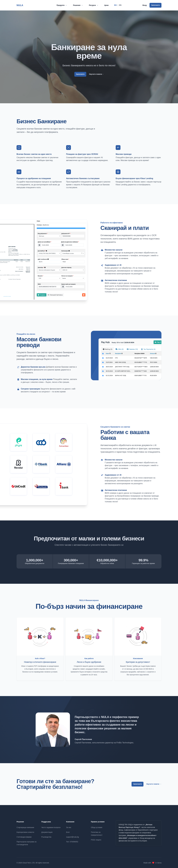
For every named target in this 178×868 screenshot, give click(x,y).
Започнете (155, 5)
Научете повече (96, 74)
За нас (69, 827)
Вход (145, 5)
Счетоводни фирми (24, 837)
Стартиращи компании (25, 827)
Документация (47, 832)
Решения (78, 5)
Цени (106, 5)
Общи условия (97, 827)
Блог (68, 832)
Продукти (62, 5)
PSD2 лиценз (96, 840)
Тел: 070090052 (72, 842)
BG (116, 5)
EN (120, 5)
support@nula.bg (72, 837)
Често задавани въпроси (51, 827)
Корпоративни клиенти (25, 832)
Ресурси (94, 5)
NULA (20, 5)
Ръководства (46, 837)
